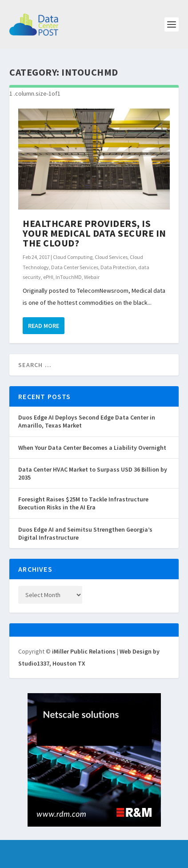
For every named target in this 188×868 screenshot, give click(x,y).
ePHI (48, 277)
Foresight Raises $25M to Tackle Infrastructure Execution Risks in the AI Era (83, 503)
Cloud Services (111, 257)
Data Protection (118, 267)
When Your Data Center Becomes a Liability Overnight (92, 448)
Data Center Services (75, 267)
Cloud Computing (73, 257)
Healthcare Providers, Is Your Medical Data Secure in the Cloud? (94, 233)
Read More (44, 326)
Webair (92, 277)
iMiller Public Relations (84, 651)
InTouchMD (69, 277)
